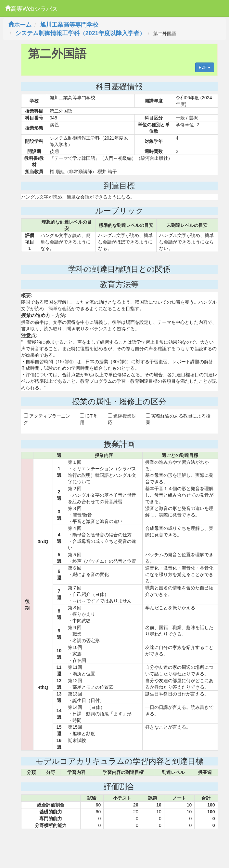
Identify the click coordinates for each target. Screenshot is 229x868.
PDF (204, 67)
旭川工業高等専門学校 (69, 25)
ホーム (20, 25)
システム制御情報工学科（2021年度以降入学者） (80, 33)
